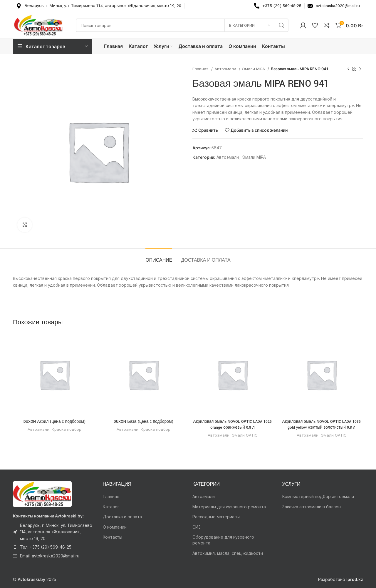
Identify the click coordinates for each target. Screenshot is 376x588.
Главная (201, 69)
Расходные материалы (216, 517)
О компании (115, 527)
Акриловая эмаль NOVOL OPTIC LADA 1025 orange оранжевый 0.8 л (233, 425)
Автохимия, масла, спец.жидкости (228, 553)
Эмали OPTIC (245, 435)
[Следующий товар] (360, 69)
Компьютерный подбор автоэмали (318, 496)
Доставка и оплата (122, 517)
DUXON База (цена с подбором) (143, 422)
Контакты (113, 537)
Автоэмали (226, 69)
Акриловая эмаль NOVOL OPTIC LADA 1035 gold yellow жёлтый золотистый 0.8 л (322, 425)
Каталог (111, 507)
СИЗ (197, 527)
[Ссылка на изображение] (42, 493)
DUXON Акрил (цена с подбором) (54, 422)
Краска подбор (67, 429)
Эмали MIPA (254, 69)
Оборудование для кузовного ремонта (223, 540)
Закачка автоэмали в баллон (312, 507)
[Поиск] (182, 25)
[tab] (159, 257)
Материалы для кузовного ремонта (229, 507)
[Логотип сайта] (38, 25)
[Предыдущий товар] (348, 69)
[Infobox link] (99, 6)
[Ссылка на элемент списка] (53, 532)
